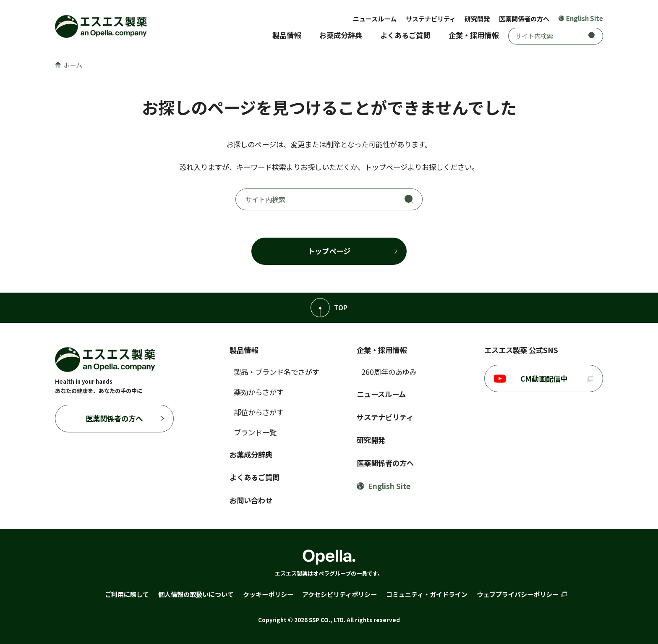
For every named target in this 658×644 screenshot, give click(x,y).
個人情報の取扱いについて (196, 594)
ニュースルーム (375, 18)
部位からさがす (259, 412)
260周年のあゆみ (389, 372)
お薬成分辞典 (341, 35)
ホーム (69, 65)
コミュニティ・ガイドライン (427, 594)
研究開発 (477, 18)
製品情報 (287, 35)
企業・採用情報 (474, 35)
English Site (581, 18)
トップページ (329, 251)
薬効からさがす (259, 392)
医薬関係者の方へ (524, 18)
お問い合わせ (251, 500)
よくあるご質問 (405, 35)
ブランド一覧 (255, 432)
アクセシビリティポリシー (339, 594)
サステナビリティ (431, 18)
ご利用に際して (127, 594)
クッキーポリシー (268, 594)
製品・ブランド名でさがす (277, 372)
